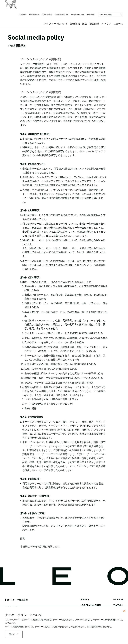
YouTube (118, 605)
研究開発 (94, 24)
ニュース (118, 24)
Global (90, 14)
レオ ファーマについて (56, 24)
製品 (85, 24)
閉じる (12, 634)
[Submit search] (121, 14)
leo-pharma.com (77, 14)
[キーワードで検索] (110, 14)
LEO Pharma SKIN (91, 605)
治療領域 (75, 24)
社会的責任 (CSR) (62, 14)
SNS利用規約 (34, 14)
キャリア (106, 24)
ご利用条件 (22, 14)
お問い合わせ (47, 14)
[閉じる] (124, 611)
